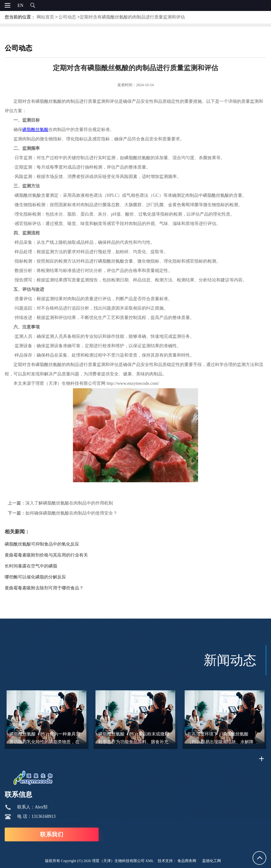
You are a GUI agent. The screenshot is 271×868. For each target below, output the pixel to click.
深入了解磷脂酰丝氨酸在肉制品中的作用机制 (69, 503)
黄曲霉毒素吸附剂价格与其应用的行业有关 (46, 555)
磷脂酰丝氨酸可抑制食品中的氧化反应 (42, 544)
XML (150, 861)
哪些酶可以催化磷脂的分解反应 (35, 577)
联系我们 (52, 834)
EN (20, 5)
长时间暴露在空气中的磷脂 (31, 566)
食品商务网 (187, 861)
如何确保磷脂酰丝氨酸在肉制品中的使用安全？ (71, 513)
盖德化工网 (212, 861)
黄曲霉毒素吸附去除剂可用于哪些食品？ (44, 588)
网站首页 (45, 17)
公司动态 (67, 17)
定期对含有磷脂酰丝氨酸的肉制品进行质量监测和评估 (132, 17)
